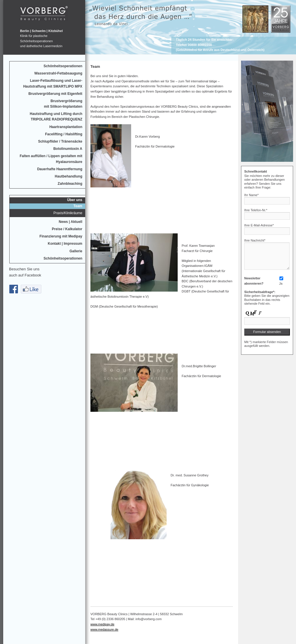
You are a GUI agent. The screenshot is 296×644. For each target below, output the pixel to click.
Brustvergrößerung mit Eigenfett (55, 94)
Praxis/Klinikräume (68, 213)
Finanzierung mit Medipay (61, 236)
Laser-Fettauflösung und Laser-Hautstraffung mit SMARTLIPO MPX (53, 83)
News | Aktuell (71, 222)
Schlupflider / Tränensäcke (60, 141)
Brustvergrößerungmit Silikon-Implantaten (63, 104)
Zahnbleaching (70, 184)
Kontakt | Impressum (65, 244)
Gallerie (76, 251)
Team (78, 206)
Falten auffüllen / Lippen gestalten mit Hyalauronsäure (51, 159)
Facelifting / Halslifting (64, 134)
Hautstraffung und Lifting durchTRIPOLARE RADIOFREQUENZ (56, 117)
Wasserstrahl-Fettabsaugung (58, 73)
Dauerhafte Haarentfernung (60, 169)
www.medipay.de (102, 624)
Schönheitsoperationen (63, 66)
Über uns (75, 200)
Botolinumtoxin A (68, 149)
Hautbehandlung (68, 176)
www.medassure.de (104, 629)
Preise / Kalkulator (67, 229)
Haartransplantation (66, 127)
